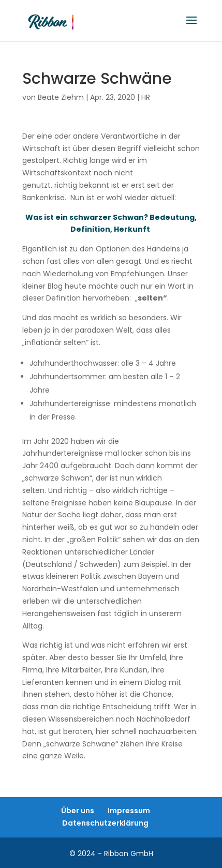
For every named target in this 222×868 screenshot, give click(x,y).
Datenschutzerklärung (105, 823)
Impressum (129, 811)
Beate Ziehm (61, 97)
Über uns (78, 811)
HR (146, 97)
